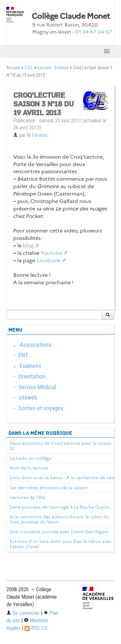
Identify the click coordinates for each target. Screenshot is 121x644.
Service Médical (37, 387)
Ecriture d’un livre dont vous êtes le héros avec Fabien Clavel (61, 544)
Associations (36, 345)
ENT (23, 355)
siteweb (28, 397)
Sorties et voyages (41, 408)
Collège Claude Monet (71, 16)
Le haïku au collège (30, 458)
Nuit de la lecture (29, 468)
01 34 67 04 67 (94, 32)
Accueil (13, 68)
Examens (30, 366)
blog (28, 246)
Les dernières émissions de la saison (49, 488)
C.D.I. (29, 68)
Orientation (32, 376)
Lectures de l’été (28, 497)
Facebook (49, 260)
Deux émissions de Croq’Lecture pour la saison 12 (61, 446)
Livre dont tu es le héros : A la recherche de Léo (62, 478)
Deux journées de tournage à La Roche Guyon (60, 507)
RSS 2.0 (36, 628)
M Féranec (38, 135)
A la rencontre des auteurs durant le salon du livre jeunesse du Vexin (59, 519)
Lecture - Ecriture (53, 68)
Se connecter (23, 613)
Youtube (51, 253)
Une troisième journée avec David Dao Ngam (59, 532)
